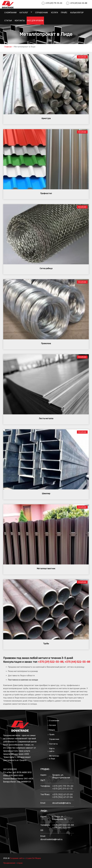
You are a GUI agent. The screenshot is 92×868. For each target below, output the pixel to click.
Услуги (54, 13)
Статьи (8, 21)
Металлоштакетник (46, 569)
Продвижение (9, 863)
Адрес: (44, 775)
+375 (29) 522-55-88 (78, 3)
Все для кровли (35, 21)
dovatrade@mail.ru (62, 803)
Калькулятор (77, 13)
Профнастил (46, 193)
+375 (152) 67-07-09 (62, 795)
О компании (10, 13)
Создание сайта (17, 858)
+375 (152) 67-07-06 (62, 797)
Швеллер (46, 494)
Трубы (46, 644)
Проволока (46, 343)
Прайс (64, 13)
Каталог (24, 13)
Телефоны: (45, 786)
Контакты (20, 21)
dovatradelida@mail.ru (51, 839)
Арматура (46, 118)
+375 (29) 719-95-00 (54, 3)
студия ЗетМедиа (33, 858)
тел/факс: (45, 794)
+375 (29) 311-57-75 (62, 789)
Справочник (42, 13)
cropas (20, 863)
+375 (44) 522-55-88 (77, 662)
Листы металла (46, 418)
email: (43, 803)
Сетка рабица (46, 268)
